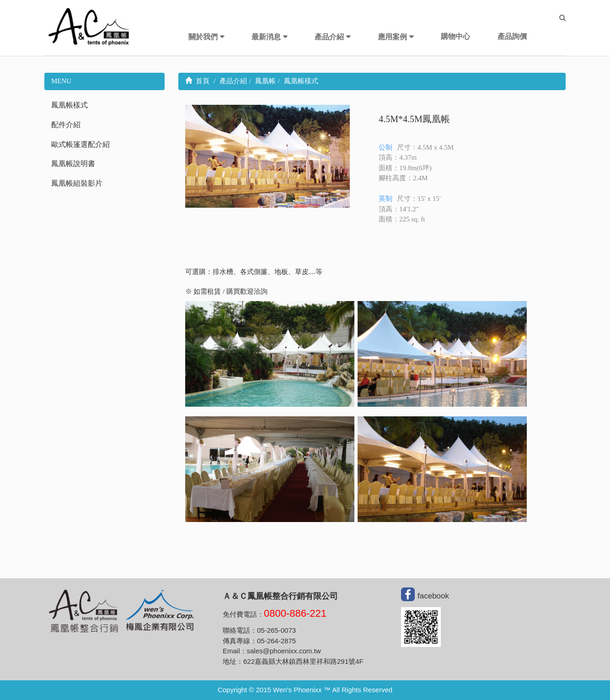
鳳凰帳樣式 (70, 105)
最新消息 (266, 37)
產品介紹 (329, 37)
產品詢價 (512, 36)
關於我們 (203, 37)
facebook (433, 596)
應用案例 (392, 37)
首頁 (198, 81)
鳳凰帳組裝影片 (77, 183)
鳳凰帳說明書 (73, 164)
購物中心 (455, 36)
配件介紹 (66, 125)
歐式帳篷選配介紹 (80, 144)
